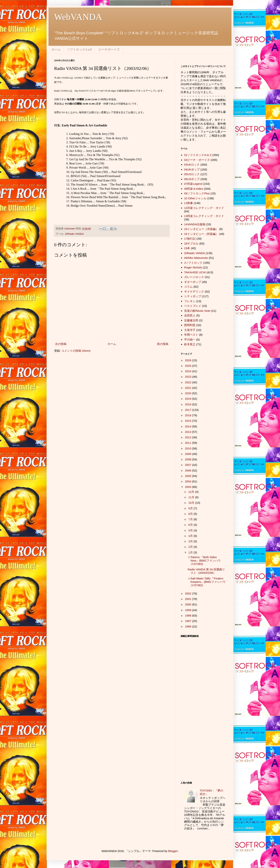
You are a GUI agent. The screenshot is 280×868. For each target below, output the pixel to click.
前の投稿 (163, 344)
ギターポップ (193, 282)
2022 (188, 382)
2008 (188, 459)
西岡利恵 (190, 325)
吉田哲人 (190, 315)
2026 (188, 360)
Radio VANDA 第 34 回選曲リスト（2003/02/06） (206, 571)
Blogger (173, 851)
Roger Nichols (193, 267)
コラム (188, 287)
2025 (188, 366)
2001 (188, 599)
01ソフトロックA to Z (198, 155)
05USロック (192, 174)
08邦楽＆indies (194, 189)
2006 (188, 470)
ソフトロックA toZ (80, 49)
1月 (191, 552)
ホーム (56, 49)
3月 (191, 541)
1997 (188, 621)
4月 (191, 536)
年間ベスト (191, 335)
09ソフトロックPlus (197, 193)
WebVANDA (78, 17)
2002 (188, 593)
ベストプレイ (193, 306)
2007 (188, 465)
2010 (188, 448)
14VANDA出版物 (195, 224)
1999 (188, 610)
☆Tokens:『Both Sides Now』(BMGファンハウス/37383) (204, 560)
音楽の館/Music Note (197, 311)
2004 (188, 481)
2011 (188, 443)
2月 (191, 547)
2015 (188, 421)
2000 (188, 604)
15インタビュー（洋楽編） (201, 229)
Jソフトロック (193, 263)
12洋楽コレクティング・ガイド (204, 208)
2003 (188, 487)
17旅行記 (190, 239)
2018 (188, 404)
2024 (188, 371)
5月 (191, 530)
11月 (192, 497)
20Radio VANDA (75, 234)
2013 (188, 432)
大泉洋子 (190, 330)
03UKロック (192, 165)
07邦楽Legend (193, 184)
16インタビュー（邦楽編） (201, 234)
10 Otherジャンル (195, 198)
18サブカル (191, 243)
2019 (188, 399)
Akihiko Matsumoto (196, 258)
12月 (192, 492)
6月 (191, 525)
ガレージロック (194, 277)
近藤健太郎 (191, 320)
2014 (188, 426)
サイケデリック (194, 291)
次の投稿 (61, 344)
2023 (188, 377)
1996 (188, 626)
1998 (188, 615)
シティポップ (193, 296)
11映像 (189, 203)
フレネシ (190, 301)
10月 (192, 503)
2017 (188, 410)
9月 (191, 508)
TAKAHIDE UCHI (195, 272)
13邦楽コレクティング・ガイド (204, 216)
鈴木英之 (190, 344)
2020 (188, 393)
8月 (191, 514)
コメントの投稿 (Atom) (76, 351)
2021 (188, 388)
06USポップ (192, 179)
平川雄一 (190, 340)
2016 (188, 415)
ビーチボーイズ (109, 49)
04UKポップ (192, 169)
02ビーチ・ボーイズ (197, 160)
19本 (187, 248)
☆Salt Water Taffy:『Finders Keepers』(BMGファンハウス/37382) (207, 582)
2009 (188, 454)
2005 (188, 476)
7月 (191, 519)
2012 (188, 437)
